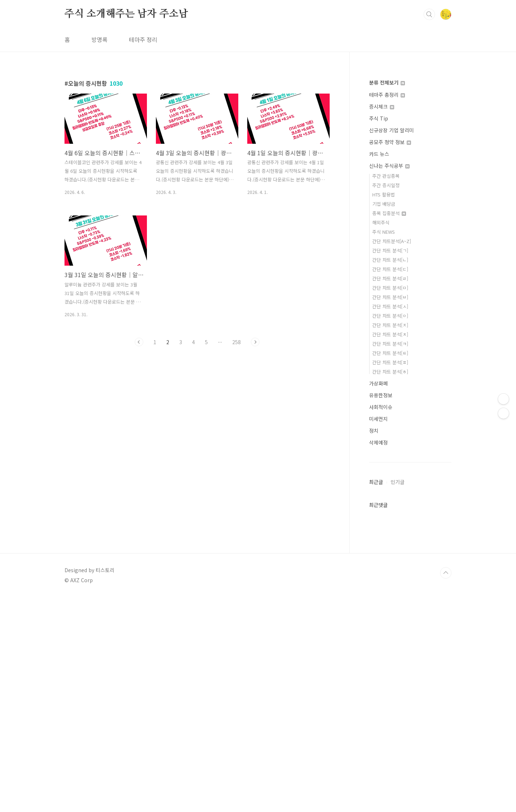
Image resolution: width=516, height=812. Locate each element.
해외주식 (381, 222)
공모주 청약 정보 (390, 142)
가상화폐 (378, 383)
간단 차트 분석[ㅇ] (390, 316)
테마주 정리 (143, 39)
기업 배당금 (384, 204)
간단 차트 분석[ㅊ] (390, 334)
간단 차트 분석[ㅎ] (390, 372)
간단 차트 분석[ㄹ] (390, 278)
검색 (429, 14)
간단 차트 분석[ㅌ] (390, 353)
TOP (446, 788)
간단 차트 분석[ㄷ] (390, 269)
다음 (255, 342)
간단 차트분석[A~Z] (392, 241)
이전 (139, 342)
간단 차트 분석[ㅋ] (390, 344)
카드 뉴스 (379, 154)
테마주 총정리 (387, 95)
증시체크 (382, 106)
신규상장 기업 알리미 (391, 130)
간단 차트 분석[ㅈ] (390, 325)
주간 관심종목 (386, 176)
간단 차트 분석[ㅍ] (390, 362)
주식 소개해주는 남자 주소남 (126, 14)
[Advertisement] (410, 587)
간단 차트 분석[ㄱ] (390, 250)
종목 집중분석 (389, 213)
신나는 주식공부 (389, 166)
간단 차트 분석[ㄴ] (390, 260)
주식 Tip (379, 118)
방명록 (99, 39)
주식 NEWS (384, 232)
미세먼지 (378, 419)
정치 (374, 431)
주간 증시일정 (386, 185)
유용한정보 (381, 395)
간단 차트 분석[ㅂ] (390, 297)
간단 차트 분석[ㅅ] (390, 306)
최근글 (376, 697)
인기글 (398, 697)
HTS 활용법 (384, 194)
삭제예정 (378, 442)
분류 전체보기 (387, 82)
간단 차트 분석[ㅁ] (390, 288)
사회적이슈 (381, 407)
